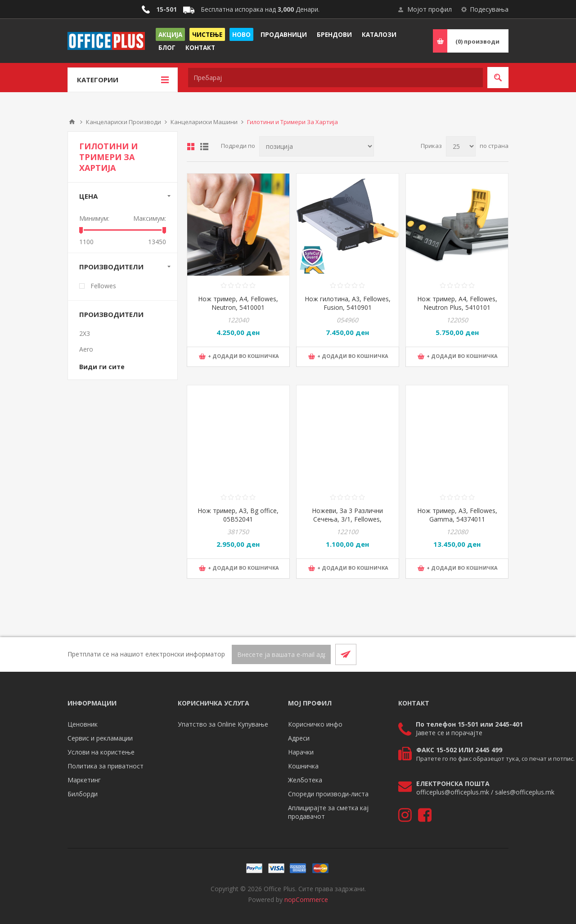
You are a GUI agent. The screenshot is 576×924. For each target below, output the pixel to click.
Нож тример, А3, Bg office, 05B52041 (238, 515)
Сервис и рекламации (100, 738)
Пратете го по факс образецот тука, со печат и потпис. (495, 759)
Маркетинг (84, 780)
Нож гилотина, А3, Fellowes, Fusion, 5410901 (348, 303)
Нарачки (301, 752)
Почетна (72, 122)
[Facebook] (476, 654)
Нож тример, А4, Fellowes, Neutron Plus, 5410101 (457, 303)
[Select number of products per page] (461, 146)
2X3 (85, 333)
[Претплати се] (281, 654)
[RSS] (498, 654)
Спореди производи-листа (328, 794)
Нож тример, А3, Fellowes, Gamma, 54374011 (457, 515)
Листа (204, 147)
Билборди (83, 794)
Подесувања (489, 9)
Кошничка (303, 766)
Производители (111, 267)
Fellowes (103, 286)
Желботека (305, 780)
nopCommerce (306, 899)
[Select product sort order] (317, 146)
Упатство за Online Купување (223, 724)
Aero (86, 349)
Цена (88, 196)
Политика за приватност (106, 766)
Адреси (299, 738)
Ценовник (83, 724)
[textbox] (335, 78)
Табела (191, 147)
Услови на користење (101, 752)
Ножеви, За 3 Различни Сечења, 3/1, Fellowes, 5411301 (347, 519)
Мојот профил (430, 9)
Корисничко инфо (315, 724)
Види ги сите (102, 367)
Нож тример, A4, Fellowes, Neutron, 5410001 (238, 303)
